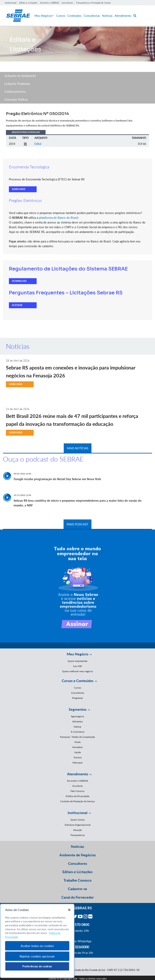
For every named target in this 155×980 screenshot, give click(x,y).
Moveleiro (77, 747)
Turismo (78, 757)
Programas (77, 698)
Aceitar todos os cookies (37, 946)
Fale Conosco (77, 791)
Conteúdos (74, 16)
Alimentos (77, 721)
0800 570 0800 (78, 924)
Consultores (67, 3)
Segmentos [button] (78, 709)
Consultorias (92, 16)
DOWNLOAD (19, 281)
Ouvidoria (77, 786)
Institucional (11, 3)
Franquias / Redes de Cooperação (77, 737)
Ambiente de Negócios (78, 855)
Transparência (77, 835)
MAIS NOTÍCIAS (78, 448)
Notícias (107, 16)
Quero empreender (78, 661)
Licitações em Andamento (20, 76)
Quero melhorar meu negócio (77, 671)
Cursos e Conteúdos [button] (78, 681)
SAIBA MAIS (19, 189)
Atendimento (123, 16)
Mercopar (77, 763)
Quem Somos (78, 820)
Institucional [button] (77, 813)
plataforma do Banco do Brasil (58, 218)
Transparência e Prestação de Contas (93, 3)
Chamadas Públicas (16, 99)
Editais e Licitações (28, 3)
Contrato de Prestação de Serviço (77, 801)
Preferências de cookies (37, 966)
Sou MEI (77, 666)
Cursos (61, 16)
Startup (77, 727)
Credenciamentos (15, 92)
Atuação (78, 830)
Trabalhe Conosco (77, 880)
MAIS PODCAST (77, 524)
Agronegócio (77, 716)
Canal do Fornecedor (78, 897)
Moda (77, 742)
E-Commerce (78, 732)
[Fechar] (69, 910)
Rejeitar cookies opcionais (37, 956)
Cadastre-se (77, 889)
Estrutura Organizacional (78, 825)
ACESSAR (17, 305)
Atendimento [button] (78, 774)
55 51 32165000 (78, 947)
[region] (37, 941)
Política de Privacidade (77, 796)
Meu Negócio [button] (77, 654)
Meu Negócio (44, 16)
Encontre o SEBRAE (49, 3)
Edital (38, 144)
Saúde (77, 752)
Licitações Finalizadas (17, 84)
